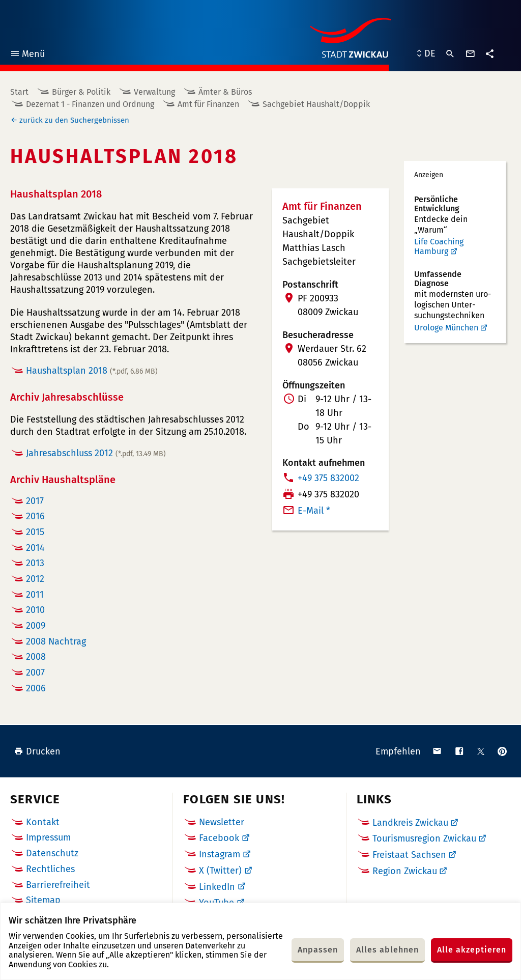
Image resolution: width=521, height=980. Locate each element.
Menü (27, 55)
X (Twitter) (220, 871)
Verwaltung (154, 92)
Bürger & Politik (81, 92)
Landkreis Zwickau (410, 823)
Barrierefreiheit (58, 885)
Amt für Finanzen (208, 104)
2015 (35, 532)
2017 (35, 501)
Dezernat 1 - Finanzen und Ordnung (90, 104)
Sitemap (43, 900)
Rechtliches (50, 869)
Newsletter (222, 822)
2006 (36, 688)
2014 (35, 548)
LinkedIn (217, 887)
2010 (35, 610)
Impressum (48, 837)
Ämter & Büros (225, 92)
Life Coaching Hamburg (439, 247)
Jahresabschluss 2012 (96, 453)
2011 (35, 595)
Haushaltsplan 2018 (92, 371)
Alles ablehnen (387, 950)
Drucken (37, 751)
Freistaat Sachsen (409, 855)
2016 (35, 516)
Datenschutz (52, 853)
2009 (36, 626)
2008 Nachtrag (56, 641)
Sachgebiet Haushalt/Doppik (316, 104)
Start (19, 92)
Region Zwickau (405, 871)
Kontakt (43, 822)
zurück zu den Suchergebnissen (74, 120)
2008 (36, 657)
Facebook (219, 838)
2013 (35, 563)
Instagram (220, 854)
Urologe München (446, 328)
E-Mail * (314, 511)
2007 (35, 673)
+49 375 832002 (328, 478)
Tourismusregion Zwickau (424, 838)
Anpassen (318, 950)
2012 (35, 579)
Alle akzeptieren (472, 950)
